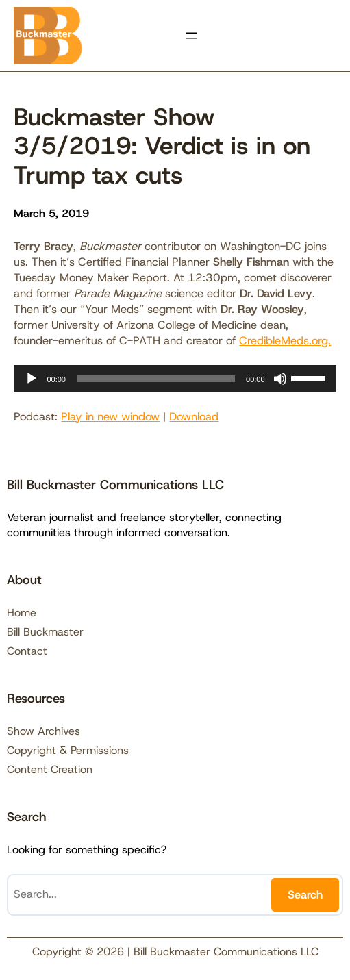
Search (305, 894)
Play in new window (110, 416)
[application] (175, 379)
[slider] (156, 379)
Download (194, 416)
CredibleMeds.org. (285, 340)
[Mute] (280, 379)
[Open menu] (192, 36)
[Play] (32, 379)
